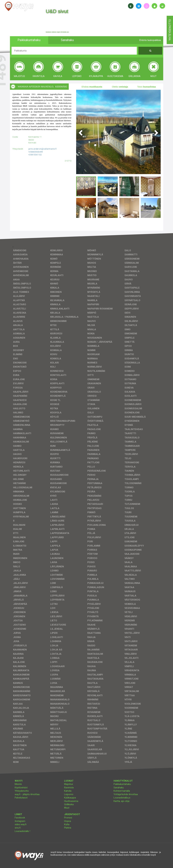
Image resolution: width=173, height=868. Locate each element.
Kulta (67, 824)
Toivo (146, 87)
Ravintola (69, 788)
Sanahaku (119, 788)
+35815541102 (35, 155)
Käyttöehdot (21, 788)
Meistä (18, 784)
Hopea (68, 821)
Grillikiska (69, 804)
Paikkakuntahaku (122, 784)
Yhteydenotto (22, 791)
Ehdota (92, 87)
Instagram (20, 821)
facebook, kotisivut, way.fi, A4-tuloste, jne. (57, 32)
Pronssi (68, 818)
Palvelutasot (21, 798)
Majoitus (69, 784)
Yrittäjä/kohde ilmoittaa (126, 794)
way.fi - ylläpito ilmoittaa (27, 794)
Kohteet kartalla (122, 791)
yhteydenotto (170, 30)
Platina (68, 828)
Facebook (20, 818)
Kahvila (68, 791)
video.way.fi (21, 824)
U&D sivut (57, 11)
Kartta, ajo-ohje (122, 801)
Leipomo (69, 794)
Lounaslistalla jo (122, 798)
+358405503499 (35, 152)
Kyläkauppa (70, 798)
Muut (67, 808)
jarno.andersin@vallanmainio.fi (42, 149)
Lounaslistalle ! (22, 831)
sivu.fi (18, 828)
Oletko (120, 87)
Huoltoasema (71, 801)
